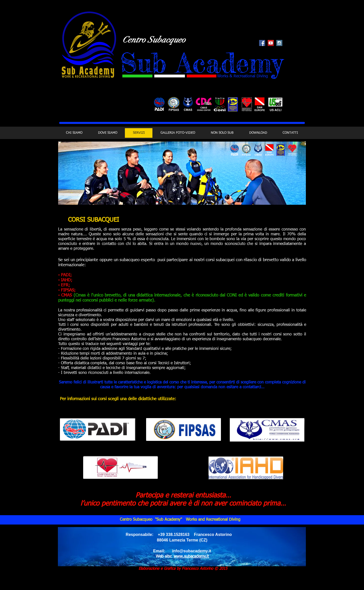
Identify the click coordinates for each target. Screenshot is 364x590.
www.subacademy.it (191, 557)
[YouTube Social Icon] (271, 43)
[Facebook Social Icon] (262, 43)
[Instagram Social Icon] (279, 43)
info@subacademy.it (191, 551)
